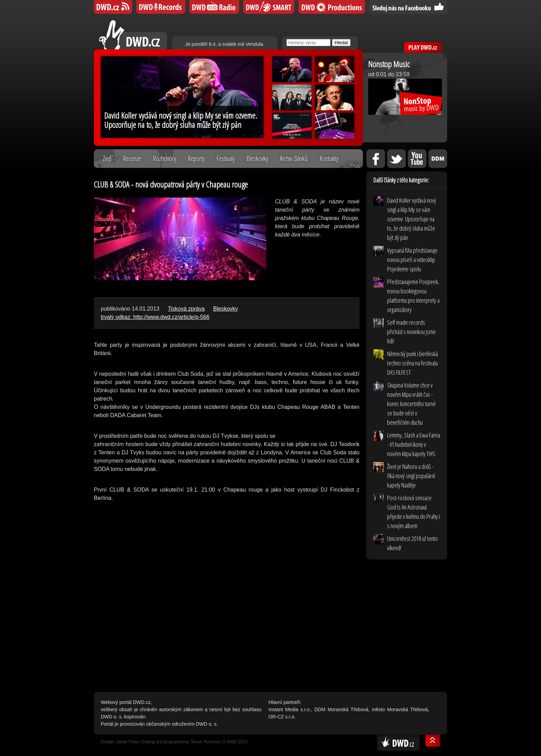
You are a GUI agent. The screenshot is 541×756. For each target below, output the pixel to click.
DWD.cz (133, 35)
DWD (113, 7)
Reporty (196, 158)
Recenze (132, 158)
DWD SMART (269, 7)
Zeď (107, 158)
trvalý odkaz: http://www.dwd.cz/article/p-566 (155, 317)
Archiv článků (294, 158)
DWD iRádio (214, 7)
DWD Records (161, 7)
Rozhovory (164, 158)
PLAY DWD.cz (423, 47)
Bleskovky (257, 158)
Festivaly (225, 158)
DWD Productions (332, 7)
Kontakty (329, 158)
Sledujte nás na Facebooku (408, 7)
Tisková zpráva (186, 309)
